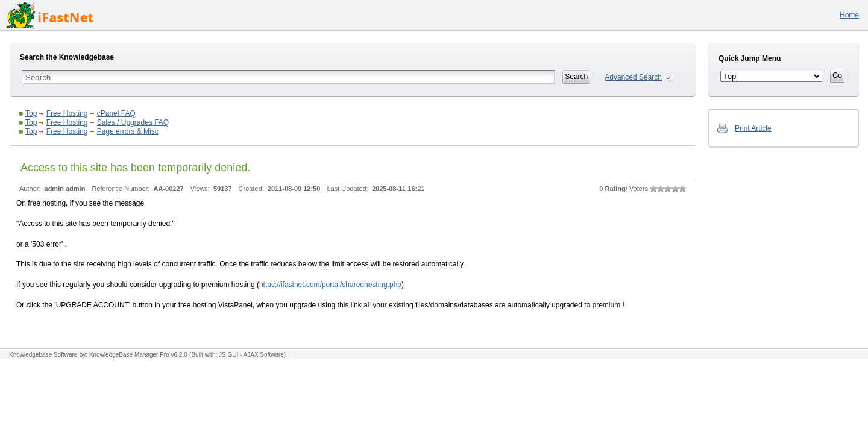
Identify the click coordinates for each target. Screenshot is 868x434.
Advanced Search (633, 77)
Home (849, 15)
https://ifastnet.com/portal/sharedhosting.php (330, 285)
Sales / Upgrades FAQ (133, 122)
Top (31, 113)
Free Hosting (67, 113)
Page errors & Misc (128, 131)
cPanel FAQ (116, 113)
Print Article (753, 128)
